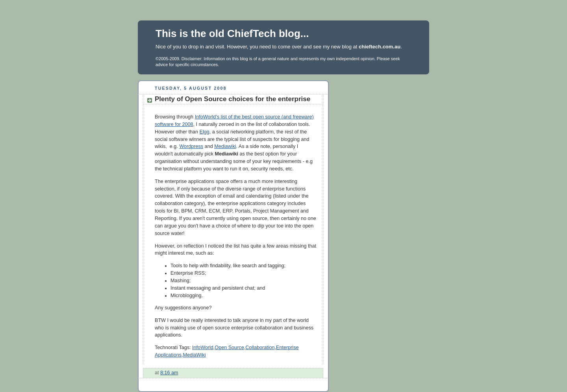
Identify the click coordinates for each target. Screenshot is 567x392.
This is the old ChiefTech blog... (232, 33)
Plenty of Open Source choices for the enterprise (233, 99)
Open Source (229, 348)
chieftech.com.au (380, 47)
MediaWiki (195, 355)
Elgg (205, 132)
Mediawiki (225, 146)
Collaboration (260, 348)
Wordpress (191, 146)
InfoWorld (203, 348)
